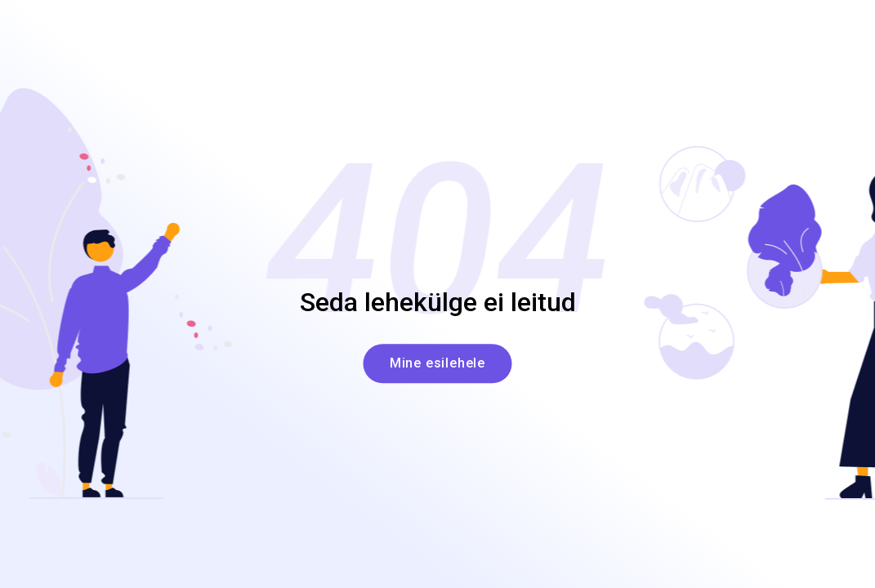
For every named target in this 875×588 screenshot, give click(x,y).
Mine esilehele (437, 364)
